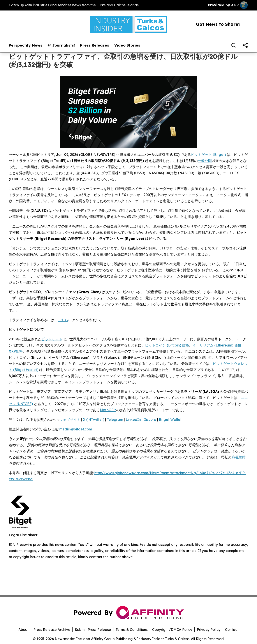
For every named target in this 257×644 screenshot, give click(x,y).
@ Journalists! (61, 45)
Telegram (115, 419)
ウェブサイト (70, 419)
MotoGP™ (108, 410)
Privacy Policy (209, 630)
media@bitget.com (76, 429)
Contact (232, 630)
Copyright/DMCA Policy (172, 630)
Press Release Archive (52, 630)
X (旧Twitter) (94, 419)
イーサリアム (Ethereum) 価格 (217, 345)
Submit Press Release (93, 630)
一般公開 (205, 161)
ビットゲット (52, 339)
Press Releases (95, 45)
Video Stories (127, 45)
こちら (63, 320)
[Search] (234, 45)
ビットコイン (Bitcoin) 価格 (167, 345)
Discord (150, 419)
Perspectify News (26, 45)
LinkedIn (133, 419)
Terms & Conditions (132, 630)
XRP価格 (16, 351)
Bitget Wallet (170, 419)
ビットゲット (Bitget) (208, 155)
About (24, 630)
